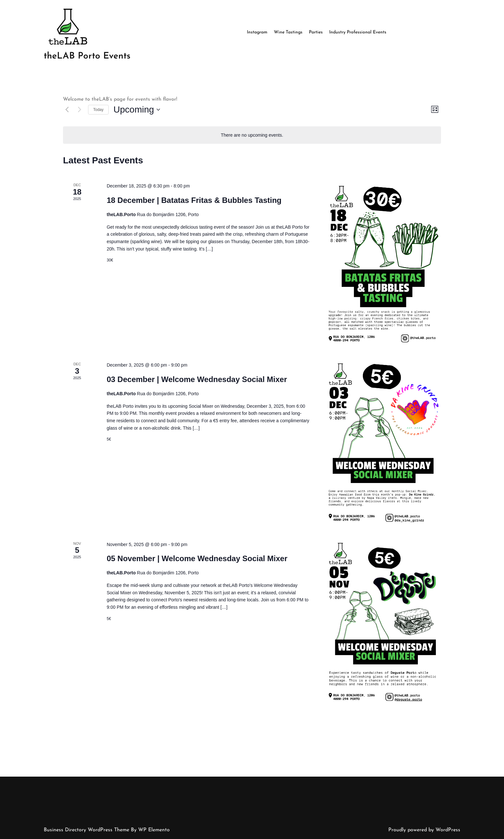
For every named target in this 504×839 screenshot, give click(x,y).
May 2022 (240, 839)
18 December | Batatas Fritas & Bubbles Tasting (194, 200)
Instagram (257, 32)
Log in (254, 839)
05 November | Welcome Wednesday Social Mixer (197, 558)
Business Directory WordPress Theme (87, 830)
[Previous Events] (67, 110)
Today (98, 110)
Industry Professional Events (358, 32)
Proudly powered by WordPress (424, 830)
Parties (316, 32)
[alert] (252, 135)
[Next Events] (79, 110)
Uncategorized (269, 839)
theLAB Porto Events (87, 56)
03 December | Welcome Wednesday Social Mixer (197, 379)
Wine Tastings (288, 32)
